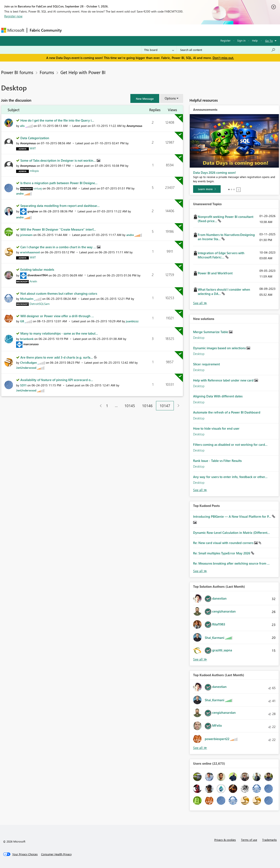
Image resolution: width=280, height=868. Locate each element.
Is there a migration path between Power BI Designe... (59, 183)
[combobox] (228, 50)
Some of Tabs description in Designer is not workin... (59, 160)
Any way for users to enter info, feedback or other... (230, 477)
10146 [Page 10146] (147, 406)
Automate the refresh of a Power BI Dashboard (227, 412)
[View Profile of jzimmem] (26, 235)
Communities (126, 30)
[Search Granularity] (159, 50)
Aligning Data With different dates (218, 396)
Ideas (107, 30)
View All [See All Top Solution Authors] (200, 659)
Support (179, 30)
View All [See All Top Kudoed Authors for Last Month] (200, 748)
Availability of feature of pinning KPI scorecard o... (57, 380)
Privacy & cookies (225, 840)
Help (255, 40)
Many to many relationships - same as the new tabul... (59, 333)
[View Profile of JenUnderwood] (26, 368)
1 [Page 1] (107, 406)
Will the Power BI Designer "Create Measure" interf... (58, 229)
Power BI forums (17, 72)
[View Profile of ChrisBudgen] (29, 362)
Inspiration (90, 30)
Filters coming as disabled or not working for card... (230, 445)
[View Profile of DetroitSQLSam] (40, 304)
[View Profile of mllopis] (34, 171)
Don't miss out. (223, 58)
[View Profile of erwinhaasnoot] (30, 252)
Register (226, 40)
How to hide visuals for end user (216, 428)
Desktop (199, 338)
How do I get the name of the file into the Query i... (57, 120)
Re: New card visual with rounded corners (224, 543)
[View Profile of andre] (20, 193)
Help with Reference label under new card (224, 380)
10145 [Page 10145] (130, 406)
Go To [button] (269, 41)
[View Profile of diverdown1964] (38, 275)
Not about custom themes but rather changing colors (59, 293)
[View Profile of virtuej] (38, 188)
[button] (145, 98)
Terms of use (249, 840)
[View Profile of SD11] (23, 385)
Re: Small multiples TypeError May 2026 (222, 553)
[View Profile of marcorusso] (31, 344)
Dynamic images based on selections (220, 348)
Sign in (241, 40)
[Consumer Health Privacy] (56, 854)
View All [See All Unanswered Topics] (200, 303)
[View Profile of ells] (22, 126)
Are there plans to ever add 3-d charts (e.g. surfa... (57, 357)
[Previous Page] (99, 406)
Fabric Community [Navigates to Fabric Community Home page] (46, 30)
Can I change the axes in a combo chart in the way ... (59, 247)
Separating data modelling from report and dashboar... (60, 206)
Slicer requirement (206, 364)
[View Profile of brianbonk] (27, 339)
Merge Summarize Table (211, 332)
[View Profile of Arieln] (33, 281)
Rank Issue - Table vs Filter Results (217, 461)
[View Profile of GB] (22, 321)
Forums (71, 30)
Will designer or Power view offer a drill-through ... (57, 316)
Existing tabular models (37, 269)
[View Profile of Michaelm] (27, 299)
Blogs (145, 30)
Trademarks (270, 840)
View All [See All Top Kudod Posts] (200, 571)
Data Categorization (35, 138)
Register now (13, 16)
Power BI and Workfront (215, 273)
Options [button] (170, 98)
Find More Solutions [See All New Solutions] (200, 490)
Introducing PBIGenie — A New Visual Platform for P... (233, 516)
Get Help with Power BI (83, 72)
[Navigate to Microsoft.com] (13, 30)
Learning (162, 30)
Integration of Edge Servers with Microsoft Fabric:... (221, 255)
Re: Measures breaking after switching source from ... (231, 563)
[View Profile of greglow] (33, 211)
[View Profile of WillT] (33, 148)
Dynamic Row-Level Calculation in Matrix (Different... (231, 533)
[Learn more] (207, 189)
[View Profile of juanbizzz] (132, 321)
